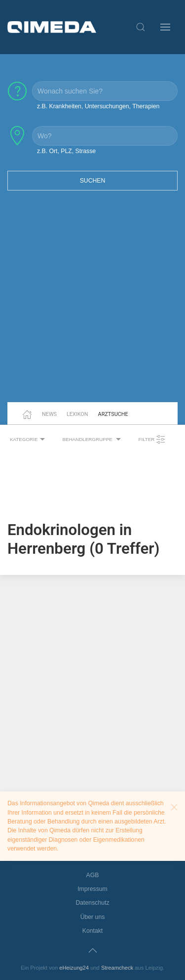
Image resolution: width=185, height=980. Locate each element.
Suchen (93, 181)
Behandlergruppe (93, 440)
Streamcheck (117, 968)
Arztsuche (113, 414)
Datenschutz (92, 903)
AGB (93, 875)
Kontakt (93, 931)
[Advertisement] (92, 302)
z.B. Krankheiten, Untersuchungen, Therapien (98, 106)
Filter (152, 440)
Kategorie (29, 440)
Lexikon (77, 414)
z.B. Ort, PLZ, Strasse (66, 151)
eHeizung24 (74, 968)
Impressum (92, 889)
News (49, 414)
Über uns (93, 917)
